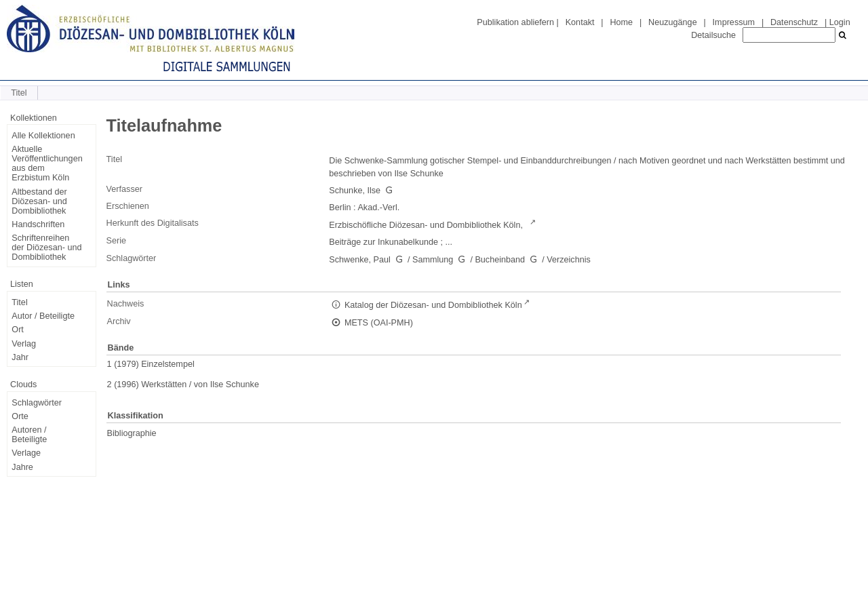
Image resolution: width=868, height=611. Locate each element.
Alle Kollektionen (43, 136)
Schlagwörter (37, 403)
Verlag (24, 344)
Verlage (26, 453)
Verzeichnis (569, 260)
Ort (18, 330)
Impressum (734, 22)
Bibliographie (132, 433)
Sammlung (433, 260)
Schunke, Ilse (355, 191)
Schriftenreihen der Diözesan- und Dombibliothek (46, 248)
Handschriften (38, 224)
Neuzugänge (673, 22)
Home (621, 22)
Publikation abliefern (515, 22)
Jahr (20, 357)
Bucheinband (500, 260)
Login (840, 22)
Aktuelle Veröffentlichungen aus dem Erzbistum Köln (47, 163)
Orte (20, 416)
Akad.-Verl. (378, 208)
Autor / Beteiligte (43, 316)
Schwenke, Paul (360, 260)
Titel (19, 302)
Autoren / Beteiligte (29, 435)
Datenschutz (794, 22)
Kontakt (580, 22)
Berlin (340, 208)
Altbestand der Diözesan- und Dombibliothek (39, 201)
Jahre (22, 467)
